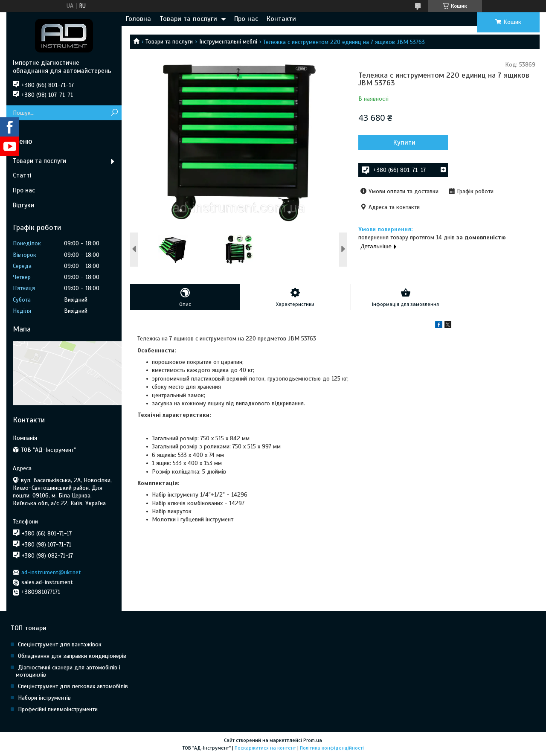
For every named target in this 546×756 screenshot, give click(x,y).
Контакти (281, 19)
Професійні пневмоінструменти (58, 709)
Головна (138, 19)
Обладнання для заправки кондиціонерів (72, 656)
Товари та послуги (188, 19)
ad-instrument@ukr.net (51, 572)
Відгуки (23, 205)
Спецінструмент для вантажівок (60, 644)
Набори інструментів (44, 698)
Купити (404, 142)
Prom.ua (313, 740)
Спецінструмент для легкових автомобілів (73, 686)
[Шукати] (114, 113)
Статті (22, 175)
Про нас (246, 19)
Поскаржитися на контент (265, 748)
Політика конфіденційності (332, 748)
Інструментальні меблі (228, 42)
